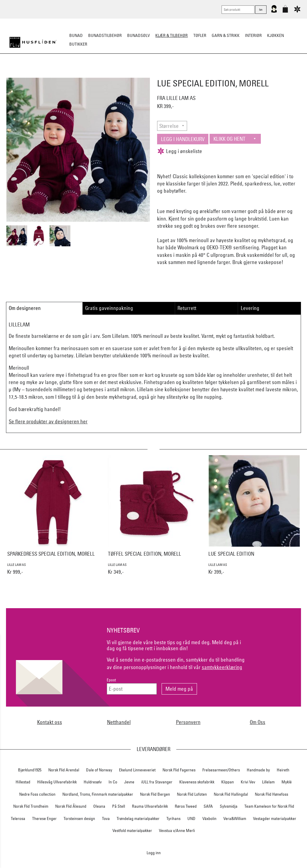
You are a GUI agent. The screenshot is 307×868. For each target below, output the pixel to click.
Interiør (253, 35)
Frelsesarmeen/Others (221, 770)
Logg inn (154, 853)
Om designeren (25, 308)
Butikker (78, 44)
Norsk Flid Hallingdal (231, 794)
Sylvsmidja (229, 806)
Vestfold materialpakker (132, 830)
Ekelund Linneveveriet (137, 770)
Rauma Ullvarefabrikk (150, 806)
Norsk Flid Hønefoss (271, 794)
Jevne (129, 782)
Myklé (287, 782)
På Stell (119, 806)
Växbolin (209, 818)
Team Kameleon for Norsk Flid (269, 806)
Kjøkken (276, 35)
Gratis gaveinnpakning (109, 308)
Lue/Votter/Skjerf (138, 74)
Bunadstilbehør (105, 35)
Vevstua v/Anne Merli (177, 830)
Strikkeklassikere (51, 74)
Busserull (86, 74)
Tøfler (108, 74)
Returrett (187, 308)
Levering (250, 308)
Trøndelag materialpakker (138, 818)
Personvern (188, 722)
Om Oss (258, 722)
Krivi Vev (248, 782)
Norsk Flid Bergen (155, 794)
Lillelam (268, 782)
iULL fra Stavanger (157, 782)
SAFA (208, 806)
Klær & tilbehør (171, 35)
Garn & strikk (226, 35)
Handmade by (258, 770)
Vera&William (235, 818)
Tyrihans (173, 818)
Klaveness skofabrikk (197, 782)
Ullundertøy (216, 74)
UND (191, 818)
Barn (239, 74)
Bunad (76, 35)
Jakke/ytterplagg (179, 74)
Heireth (283, 770)
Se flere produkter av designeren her (48, 421)
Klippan (228, 782)
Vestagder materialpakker (275, 818)
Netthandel (119, 722)
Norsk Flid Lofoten (192, 794)
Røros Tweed (186, 806)
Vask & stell (262, 74)
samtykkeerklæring (222, 667)
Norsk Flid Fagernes (179, 770)
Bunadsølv (139, 35)
